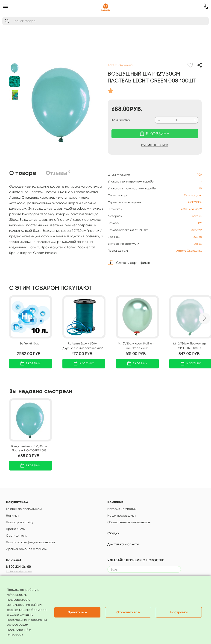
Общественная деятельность (129, 522)
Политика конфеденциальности (30, 542)
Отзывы (58, 173)
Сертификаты (17, 535)
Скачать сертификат (133, 263)
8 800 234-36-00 (18, 566)
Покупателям (17, 502)
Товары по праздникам (24, 509)
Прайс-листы (16, 529)
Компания (115, 502)
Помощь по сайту (20, 522)
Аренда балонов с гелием (26, 549)
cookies (13, 610)
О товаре (23, 173)
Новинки (12, 515)
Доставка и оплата (123, 544)
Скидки (113, 533)
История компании (122, 509)
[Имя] (144, 569)
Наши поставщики (122, 515)
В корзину (30, 364)
